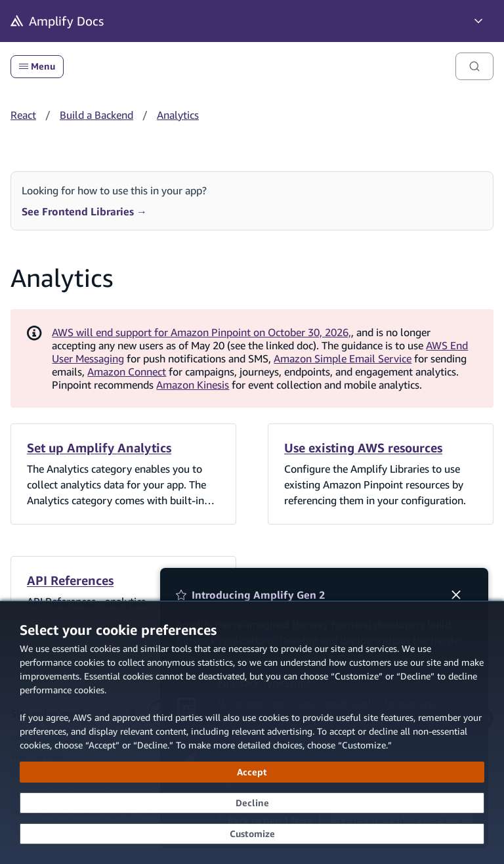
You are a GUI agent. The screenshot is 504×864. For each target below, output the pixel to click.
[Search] (474, 66)
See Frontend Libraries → (84, 211)
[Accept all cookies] (252, 772)
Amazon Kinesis (193, 385)
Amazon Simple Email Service (343, 358)
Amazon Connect (127, 372)
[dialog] (252, 732)
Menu (37, 66)
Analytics (178, 115)
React (23, 115)
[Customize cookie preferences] (252, 834)
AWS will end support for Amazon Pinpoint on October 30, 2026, (201, 332)
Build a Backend (96, 115)
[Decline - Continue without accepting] (252, 803)
